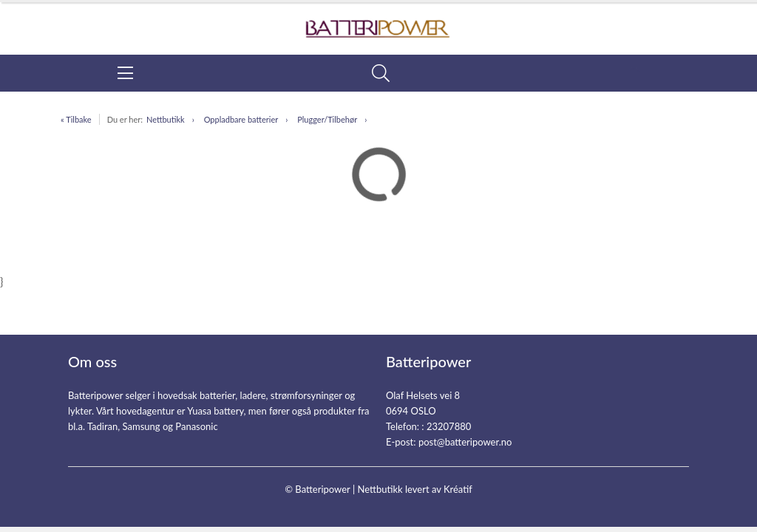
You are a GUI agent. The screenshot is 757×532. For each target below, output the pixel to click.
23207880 (449, 426)
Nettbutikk (166, 119)
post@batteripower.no (465, 442)
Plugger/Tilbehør (327, 119)
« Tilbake (76, 119)
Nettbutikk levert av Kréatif (414, 489)
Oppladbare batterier (241, 119)
